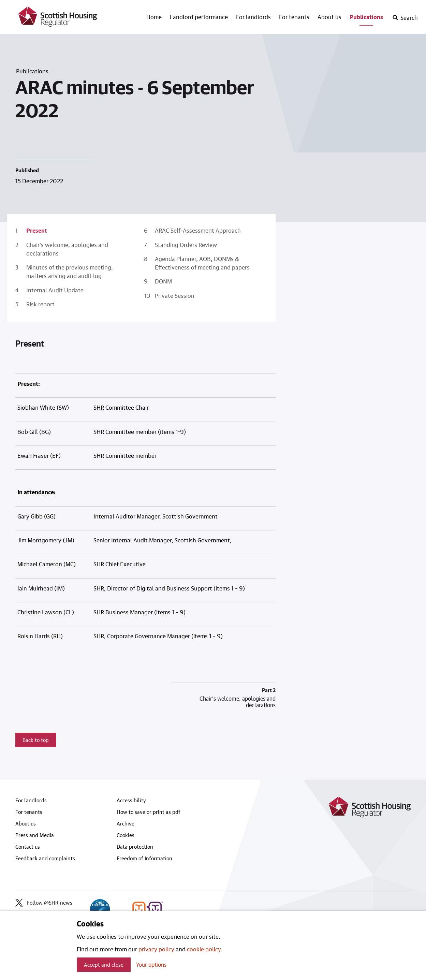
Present (37, 230)
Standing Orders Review (186, 245)
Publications (366, 17)
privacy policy (156, 949)
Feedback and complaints (45, 858)
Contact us (28, 847)
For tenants (294, 17)
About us (329, 17)
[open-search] (405, 18)
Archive (126, 823)
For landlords (253, 17)
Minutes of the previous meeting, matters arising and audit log (70, 271)
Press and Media (35, 835)
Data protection (135, 847)
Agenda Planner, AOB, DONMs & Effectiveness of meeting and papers (202, 263)
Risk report (40, 304)
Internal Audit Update (55, 290)
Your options (151, 964)
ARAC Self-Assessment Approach (198, 230)
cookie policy (204, 949)
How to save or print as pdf (149, 812)
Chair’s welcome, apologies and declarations (67, 249)
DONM (163, 281)
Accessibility (131, 800)
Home (154, 17)
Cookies (126, 835)
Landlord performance (199, 17)
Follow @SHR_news (44, 903)
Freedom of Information (144, 858)
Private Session (175, 295)
